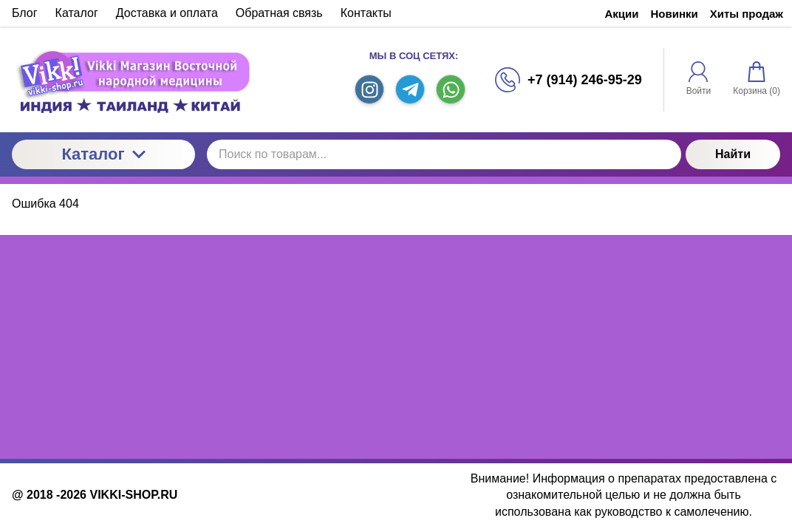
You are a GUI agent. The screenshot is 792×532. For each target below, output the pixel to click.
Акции (622, 14)
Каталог (103, 154)
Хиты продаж (747, 14)
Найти (733, 154)
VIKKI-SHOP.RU (133, 495)
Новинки (675, 14)
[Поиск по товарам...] (444, 154)
